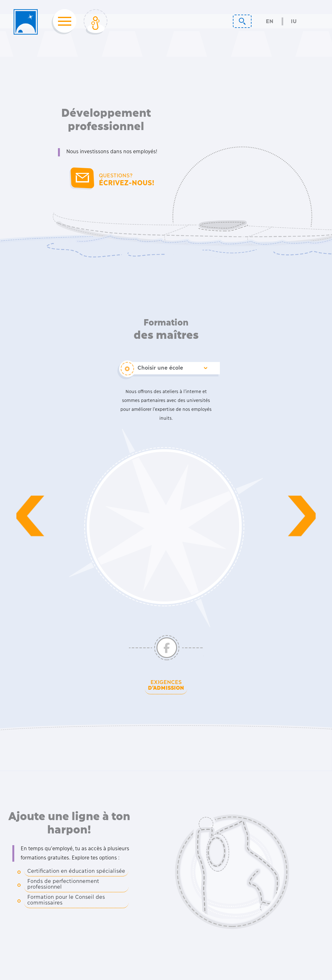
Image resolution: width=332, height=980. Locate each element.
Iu (294, 21)
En (270, 21)
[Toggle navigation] (63, 22)
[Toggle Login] (96, 22)
